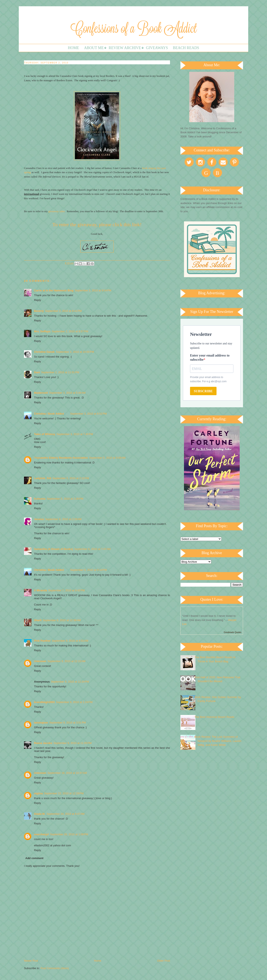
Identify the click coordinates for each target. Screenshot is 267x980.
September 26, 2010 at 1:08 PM (69, 834)
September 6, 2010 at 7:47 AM (93, 549)
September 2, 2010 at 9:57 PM (70, 331)
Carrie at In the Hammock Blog (54, 290)
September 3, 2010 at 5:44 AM (67, 393)
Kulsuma (40, 499)
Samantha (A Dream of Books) (54, 549)
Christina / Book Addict (49, 414)
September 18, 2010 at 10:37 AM (67, 773)
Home (73, 48)
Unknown (40, 661)
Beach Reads (186, 48)
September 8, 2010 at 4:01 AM (70, 641)
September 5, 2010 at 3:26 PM (65, 499)
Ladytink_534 (43, 478)
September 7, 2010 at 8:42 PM (66, 590)
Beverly (39, 311)
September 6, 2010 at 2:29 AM (63, 519)
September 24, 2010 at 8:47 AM (65, 814)
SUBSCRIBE (203, 391)
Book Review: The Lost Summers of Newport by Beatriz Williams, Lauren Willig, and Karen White (218, 741)
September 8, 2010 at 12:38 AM (62, 620)
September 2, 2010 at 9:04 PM (93, 290)
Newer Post (31, 961)
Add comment (35, 858)
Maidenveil (41, 393)
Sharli (38, 620)
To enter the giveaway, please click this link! (97, 225)
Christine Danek (44, 352)
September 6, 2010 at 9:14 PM (88, 570)
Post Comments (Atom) (55, 968)
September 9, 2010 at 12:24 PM (70, 682)
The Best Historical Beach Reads (214, 717)
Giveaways (157, 48)
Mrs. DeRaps (42, 331)
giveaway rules (56, 211)
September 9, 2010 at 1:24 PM (74, 702)
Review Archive (125, 48)
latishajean (41, 723)
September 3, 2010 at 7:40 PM (75, 434)
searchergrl (41, 834)
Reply (37, 300)
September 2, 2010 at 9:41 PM (63, 311)
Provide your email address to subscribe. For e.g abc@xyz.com (208, 379)
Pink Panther (42, 641)
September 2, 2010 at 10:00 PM (75, 352)
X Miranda (40, 590)
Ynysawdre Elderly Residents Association (61, 458)
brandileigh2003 (44, 702)
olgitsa (38, 793)
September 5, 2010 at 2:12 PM (71, 478)
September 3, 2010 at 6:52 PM (88, 414)
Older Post (164, 961)
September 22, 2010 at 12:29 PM (64, 793)
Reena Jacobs (43, 743)
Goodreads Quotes (233, 632)
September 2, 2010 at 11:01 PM (60, 372)
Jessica (39, 519)
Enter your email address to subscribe (210, 357)
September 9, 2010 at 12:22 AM (67, 661)
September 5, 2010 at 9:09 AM (107, 458)
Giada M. (40, 814)
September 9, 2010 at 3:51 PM (67, 723)
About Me (94, 48)
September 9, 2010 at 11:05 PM (72, 743)
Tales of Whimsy (45, 434)
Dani (37, 372)
